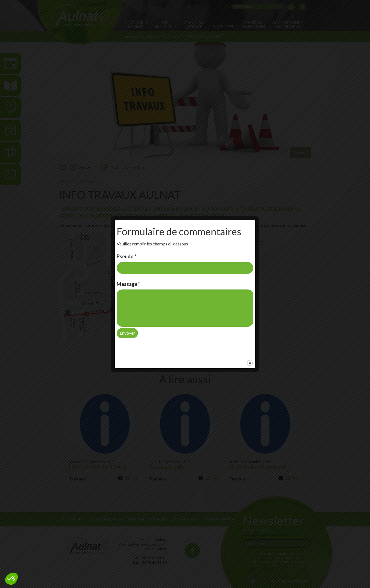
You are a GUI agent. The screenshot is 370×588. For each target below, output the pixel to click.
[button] (11, 579)
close (250, 356)
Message (128, 277)
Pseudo (127, 249)
